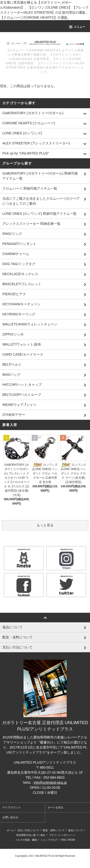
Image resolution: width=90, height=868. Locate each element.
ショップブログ (49, 840)
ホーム (10, 830)
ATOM (71, 840)
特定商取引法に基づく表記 (31, 835)
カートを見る (55, 807)
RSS (64, 840)
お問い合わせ (10, 817)
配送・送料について (54, 830)
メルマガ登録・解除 (26, 840)
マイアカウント (12, 807)
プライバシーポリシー (61, 835)
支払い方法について (28, 830)
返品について (75, 830)
